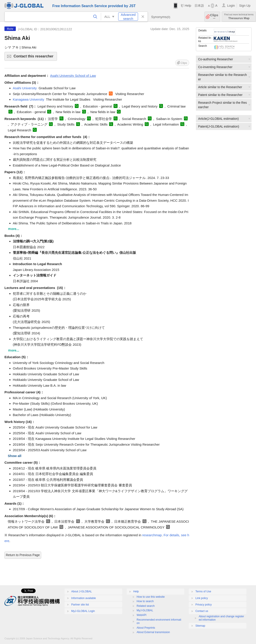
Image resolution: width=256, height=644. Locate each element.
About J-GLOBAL (82, 591)
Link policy (202, 598)
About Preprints (146, 628)
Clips (214, 17)
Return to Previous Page (23, 555)
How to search (145, 601)
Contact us (202, 611)
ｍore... (13, 229)
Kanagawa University (29, 99)
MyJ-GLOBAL (145, 610)
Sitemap (200, 626)
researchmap (152, 535)
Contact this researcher (35, 58)
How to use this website (151, 597)
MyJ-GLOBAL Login (83, 611)
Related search (146, 606)
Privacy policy (204, 605)
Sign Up (245, 6)
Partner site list (80, 605)
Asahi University (25, 88)
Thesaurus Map (239, 17)
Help (188, 6)
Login (231, 6)
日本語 (199, 6)
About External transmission (153, 632)
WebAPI (142, 615)
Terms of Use (203, 591)
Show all (15, 456)
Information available (84, 598)
